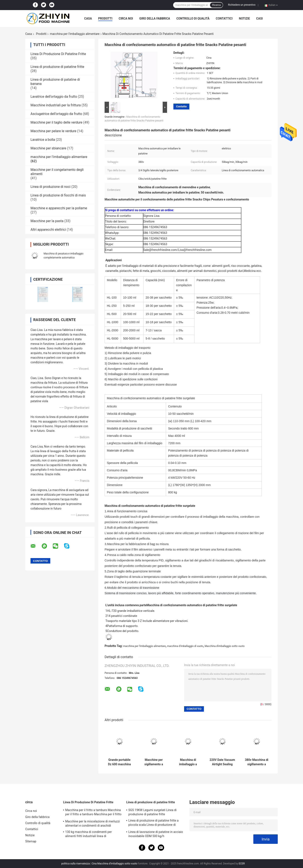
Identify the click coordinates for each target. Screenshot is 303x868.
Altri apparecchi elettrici (48, 230)
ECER (242, 864)
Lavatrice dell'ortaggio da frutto (54, 97)
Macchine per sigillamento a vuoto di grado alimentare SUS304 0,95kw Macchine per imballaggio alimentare (154, 762)
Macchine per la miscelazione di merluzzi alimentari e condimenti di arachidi (93, 823)
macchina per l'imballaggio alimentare (75, 34)
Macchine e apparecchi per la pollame (59, 208)
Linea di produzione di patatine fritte (57, 67)
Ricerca (216, 5)
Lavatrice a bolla (43, 140)
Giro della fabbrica (155, 18)
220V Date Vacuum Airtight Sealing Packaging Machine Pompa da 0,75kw (222, 762)
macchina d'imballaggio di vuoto (185, 646)
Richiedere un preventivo (242, 5)
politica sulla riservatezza (76, 864)
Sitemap (31, 841)
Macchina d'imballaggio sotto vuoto (225, 646)
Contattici (224, 18)
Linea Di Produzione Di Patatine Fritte (58, 54)
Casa (88, 18)
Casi (260, 18)
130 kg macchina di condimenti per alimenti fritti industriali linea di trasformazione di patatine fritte (88, 835)
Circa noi (126, 18)
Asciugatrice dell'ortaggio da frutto (56, 114)
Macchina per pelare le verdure (53, 131)
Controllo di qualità (193, 18)
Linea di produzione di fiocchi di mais (58, 195)
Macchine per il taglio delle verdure (56, 122)
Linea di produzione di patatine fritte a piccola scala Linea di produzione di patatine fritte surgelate (153, 823)
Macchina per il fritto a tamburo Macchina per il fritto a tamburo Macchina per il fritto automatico (93, 813)
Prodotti (105, 18)
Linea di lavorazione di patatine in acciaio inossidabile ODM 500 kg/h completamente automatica (156, 835)
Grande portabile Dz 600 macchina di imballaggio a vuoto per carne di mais (119, 762)
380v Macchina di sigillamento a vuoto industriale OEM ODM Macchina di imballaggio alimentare (257, 762)
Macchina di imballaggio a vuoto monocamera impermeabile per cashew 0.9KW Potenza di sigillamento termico (188, 762)
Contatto (181, 106)
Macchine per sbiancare (48, 148)
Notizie (244, 18)
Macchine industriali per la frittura (56, 105)
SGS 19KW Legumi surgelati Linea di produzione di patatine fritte (152, 812)
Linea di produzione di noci (50, 187)
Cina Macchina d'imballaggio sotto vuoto (115, 864)
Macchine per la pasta (47, 221)
